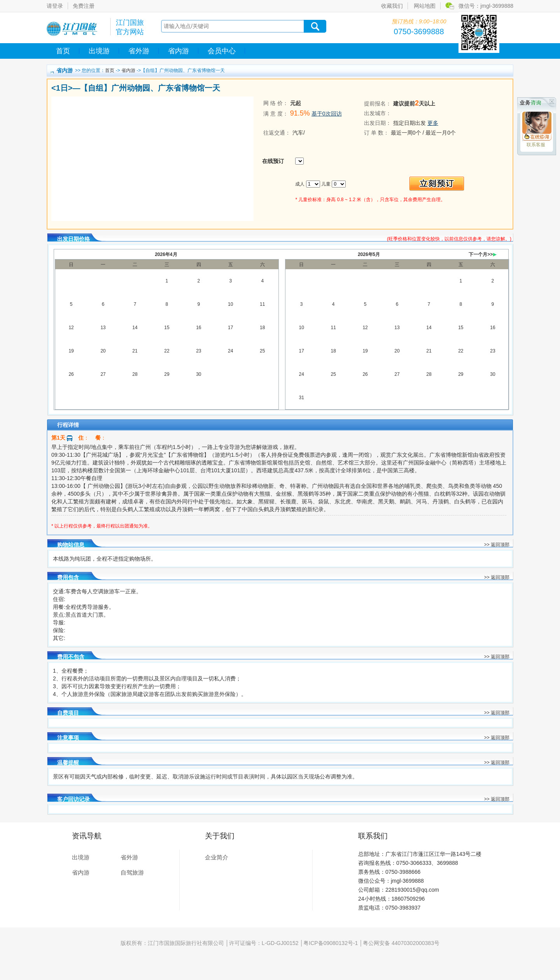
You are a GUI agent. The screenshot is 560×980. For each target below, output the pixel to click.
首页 (63, 51)
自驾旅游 (132, 872)
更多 (433, 123)
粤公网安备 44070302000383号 (401, 943)
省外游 (139, 51)
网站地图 (425, 6)
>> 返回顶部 (497, 545)
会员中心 (222, 51)
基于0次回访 (327, 114)
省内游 (178, 51)
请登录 (55, 6)
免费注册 (84, 6)
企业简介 (217, 857)
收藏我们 (392, 6)
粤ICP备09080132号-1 (331, 943)
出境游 (99, 51)
